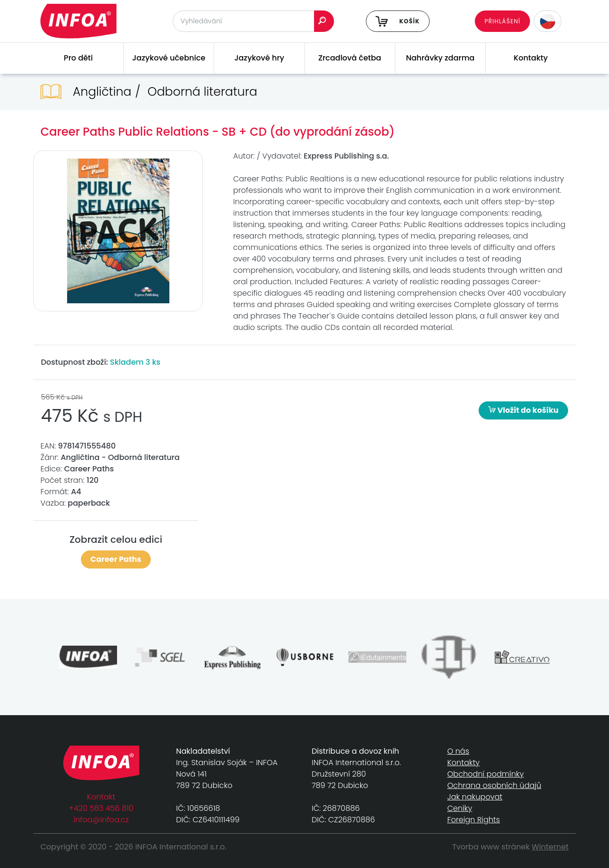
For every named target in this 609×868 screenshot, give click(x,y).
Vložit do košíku (523, 410)
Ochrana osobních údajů (494, 785)
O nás (458, 751)
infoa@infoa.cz (101, 820)
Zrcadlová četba (350, 58)
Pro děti (78, 58)
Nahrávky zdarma (440, 58)
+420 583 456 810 (101, 808)
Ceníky (460, 808)
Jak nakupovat (475, 797)
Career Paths (116, 559)
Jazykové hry (259, 58)
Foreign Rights (474, 820)
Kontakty (531, 58)
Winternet (550, 847)
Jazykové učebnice (169, 58)
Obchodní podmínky (486, 774)
